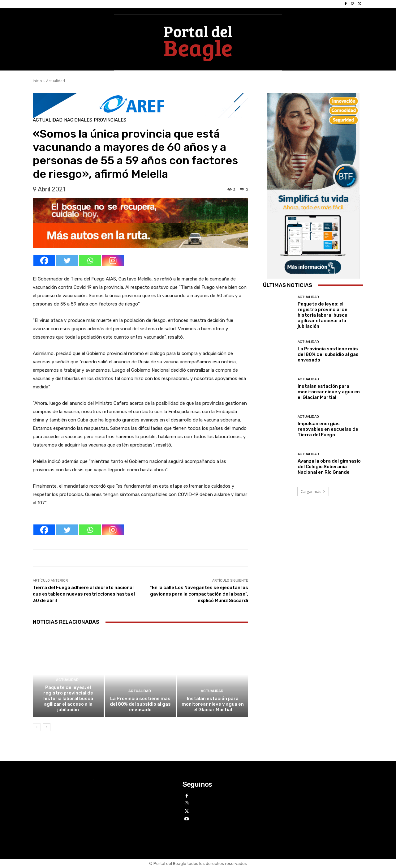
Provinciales (110, 120)
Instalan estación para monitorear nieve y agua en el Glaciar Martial (213, 704)
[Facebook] (44, 261)
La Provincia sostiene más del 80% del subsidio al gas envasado (140, 704)
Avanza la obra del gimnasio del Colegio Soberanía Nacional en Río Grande (329, 467)
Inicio (37, 81)
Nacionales (78, 120)
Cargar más (313, 492)
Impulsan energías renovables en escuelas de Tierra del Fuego (328, 429)
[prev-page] (37, 727)
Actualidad (56, 81)
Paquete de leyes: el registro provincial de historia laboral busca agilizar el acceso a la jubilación (68, 699)
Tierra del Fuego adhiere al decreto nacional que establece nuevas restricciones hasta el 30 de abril (84, 594)
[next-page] (47, 727)
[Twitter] (67, 261)
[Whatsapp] (90, 261)
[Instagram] (113, 261)
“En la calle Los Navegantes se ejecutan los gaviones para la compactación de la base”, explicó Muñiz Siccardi (199, 594)
